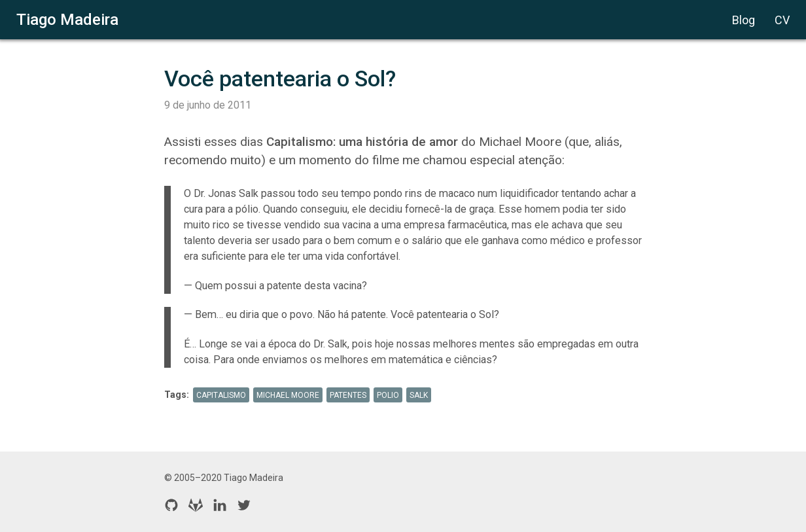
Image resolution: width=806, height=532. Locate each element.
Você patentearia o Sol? (280, 79)
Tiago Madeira (67, 20)
